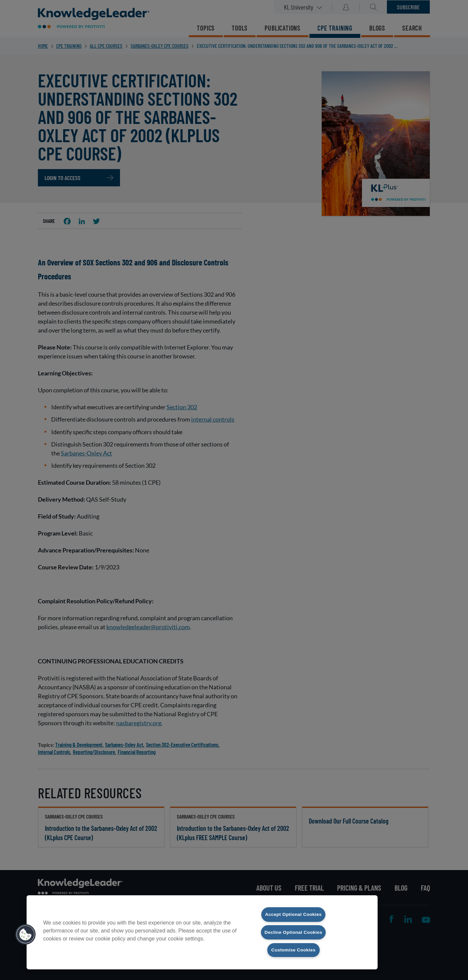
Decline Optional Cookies (293, 928)
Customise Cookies (293, 950)
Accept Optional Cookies (293, 906)
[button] (26, 931)
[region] (202, 928)
